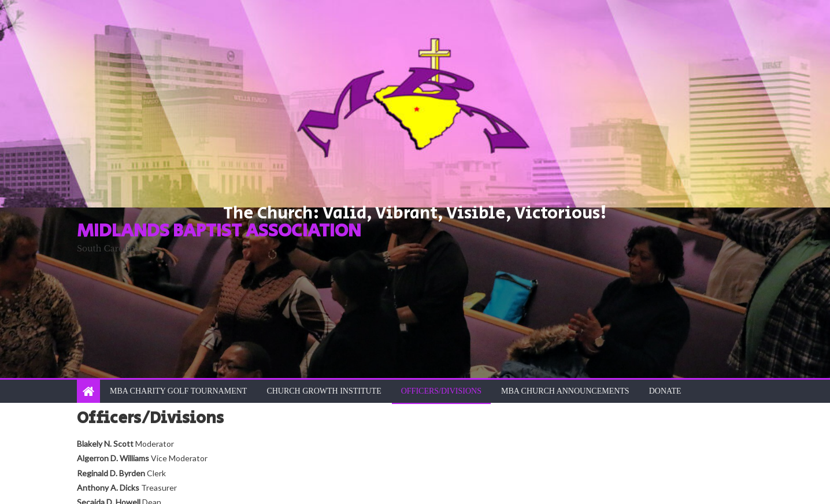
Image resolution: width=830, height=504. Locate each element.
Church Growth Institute (324, 391)
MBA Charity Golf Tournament (178, 391)
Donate (665, 391)
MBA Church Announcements (565, 391)
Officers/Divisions (441, 391)
